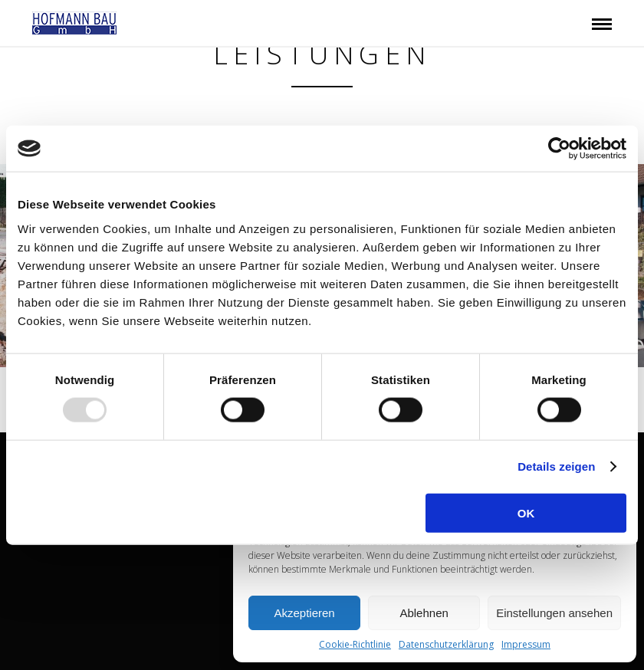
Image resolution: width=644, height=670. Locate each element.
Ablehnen (424, 613)
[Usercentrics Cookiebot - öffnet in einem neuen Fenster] (559, 149)
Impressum (526, 644)
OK (526, 512)
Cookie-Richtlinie (355, 644)
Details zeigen (556, 466)
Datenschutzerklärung (446, 644)
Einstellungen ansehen (554, 613)
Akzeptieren (304, 613)
